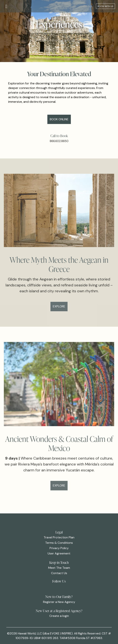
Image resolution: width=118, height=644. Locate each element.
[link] (54, 589)
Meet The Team (59, 568)
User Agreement (59, 553)
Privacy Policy (59, 548)
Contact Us (59, 573)
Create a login (59, 616)
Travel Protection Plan (59, 537)
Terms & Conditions (59, 543)
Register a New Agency (59, 602)
